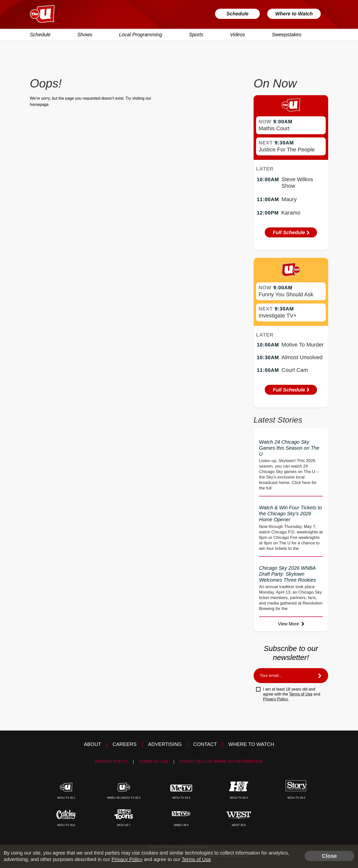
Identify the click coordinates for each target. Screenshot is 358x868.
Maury (289, 199)
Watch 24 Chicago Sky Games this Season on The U (289, 448)
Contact (205, 744)
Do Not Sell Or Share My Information (221, 761)
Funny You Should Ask (286, 294)
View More (291, 624)
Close (329, 856)
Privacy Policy (112, 761)
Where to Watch (294, 14)
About (93, 744)
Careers (125, 744)
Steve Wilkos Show (297, 183)
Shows (85, 35)
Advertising (165, 744)
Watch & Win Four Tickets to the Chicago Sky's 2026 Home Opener (291, 514)
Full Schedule (291, 232)
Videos (238, 35)
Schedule (238, 14)
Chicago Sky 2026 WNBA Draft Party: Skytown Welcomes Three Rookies (288, 574)
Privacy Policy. (276, 699)
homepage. (40, 105)
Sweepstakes (287, 35)
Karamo (291, 213)
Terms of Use (301, 694)
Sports (196, 35)
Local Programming (141, 35)
